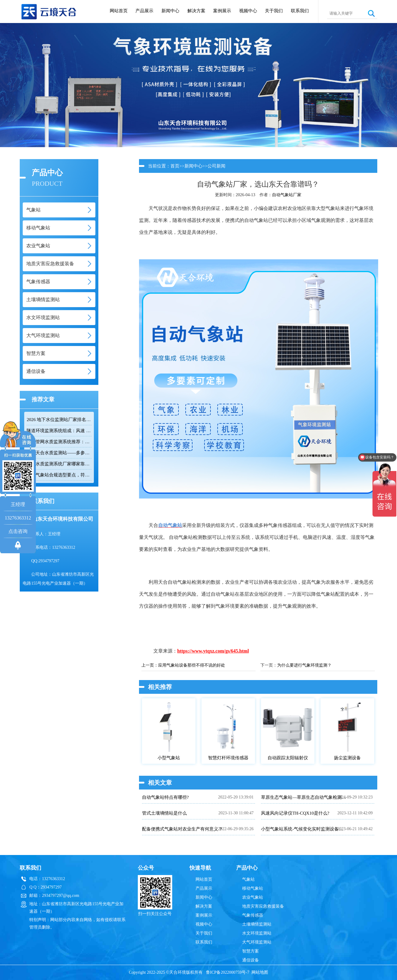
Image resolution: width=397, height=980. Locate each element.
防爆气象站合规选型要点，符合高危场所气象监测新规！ (59, 475)
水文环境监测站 (257, 933)
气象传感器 (253, 915)
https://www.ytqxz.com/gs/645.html (213, 651)
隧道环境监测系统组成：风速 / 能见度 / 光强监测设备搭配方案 (59, 431)
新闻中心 (170, 11)
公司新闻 (216, 166)
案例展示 (222, 11)
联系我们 (300, 11)
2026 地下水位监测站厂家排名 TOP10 (59, 420)
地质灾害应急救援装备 (263, 906)
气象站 (248, 879)
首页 (175, 166)
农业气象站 (253, 897)
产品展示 (144, 11)
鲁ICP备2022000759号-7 (228, 972)
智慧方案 (251, 951)
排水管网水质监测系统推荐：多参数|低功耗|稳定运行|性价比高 (59, 442)
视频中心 (248, 11)
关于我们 (274, 11)
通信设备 (251, 960)
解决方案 (196, 11)
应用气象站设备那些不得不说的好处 (192, 665)
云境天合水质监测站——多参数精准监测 (59, 453)
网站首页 (119, 11)
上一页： (150, 665)
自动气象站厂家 (287, 195)
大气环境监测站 (257, 942)
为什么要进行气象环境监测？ (304, 665)
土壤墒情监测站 (257, 924)
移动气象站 (253, 888)
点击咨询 (18, 531)
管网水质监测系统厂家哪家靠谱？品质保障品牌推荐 (59, 464)
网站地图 (260, 972)
